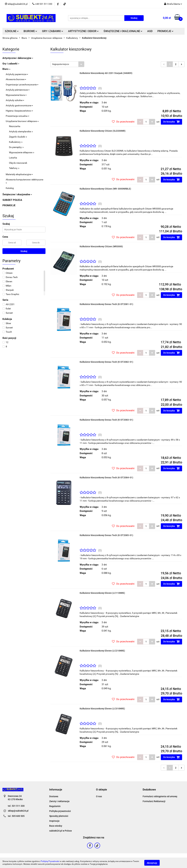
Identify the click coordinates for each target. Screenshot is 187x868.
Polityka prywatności (60, 811)
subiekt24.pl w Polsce (61, 831)
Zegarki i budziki (18, 137)
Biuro (6, 69)
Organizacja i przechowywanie (22, 85)
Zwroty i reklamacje (59, 801)
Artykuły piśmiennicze (18, 90)
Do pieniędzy (16, 147)
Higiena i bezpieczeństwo (19, 111)
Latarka (13, 158)
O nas (99, 796)
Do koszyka (171, 122)
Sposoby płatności (59, 816)
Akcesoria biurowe (16, 79)
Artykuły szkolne (15, 100)
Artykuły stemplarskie (21, 131)
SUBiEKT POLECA (12, 200)
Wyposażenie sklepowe (22, 152)
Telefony (14, 168)
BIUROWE (30, 31)
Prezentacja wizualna (18, 116)
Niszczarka (15, 126)
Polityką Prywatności (50, 861)
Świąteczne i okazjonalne (17, 194)
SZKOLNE (12, 31)
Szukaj (24, 251)
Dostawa (54, 796)
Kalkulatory (16, 142)
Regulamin (55, 806)
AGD (150, 31)
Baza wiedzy (56, 826)
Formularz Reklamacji (154, 801)
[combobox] (67, 64)
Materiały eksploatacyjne (19, 174)
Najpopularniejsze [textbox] (61, 64)
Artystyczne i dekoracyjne (18, 58)
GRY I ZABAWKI (53, 31)
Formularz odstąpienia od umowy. (160, 796)
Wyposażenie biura (16, 95)
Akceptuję (152, 863)
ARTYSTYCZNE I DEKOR (83, 31)
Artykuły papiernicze (17, 74)
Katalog (10, 188)
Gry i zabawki (11, 64)
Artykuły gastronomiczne (19, 105)
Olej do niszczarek (18, 163)
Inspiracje (54, 821)
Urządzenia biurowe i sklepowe (22, 121)
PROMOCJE (165, 31)
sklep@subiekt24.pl (18, 811)
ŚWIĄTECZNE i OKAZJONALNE (123, 31)
